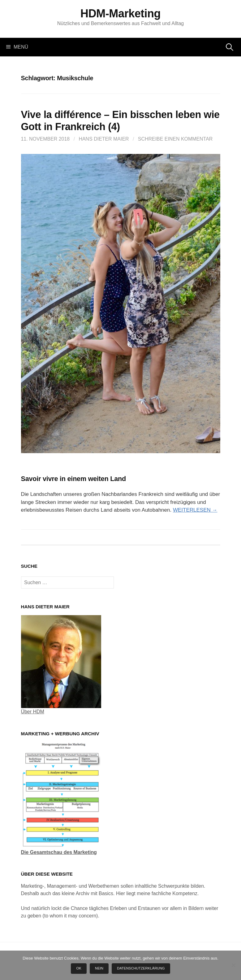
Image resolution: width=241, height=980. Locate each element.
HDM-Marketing (120, 13)
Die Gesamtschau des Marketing (59, 852)
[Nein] (233, 965)
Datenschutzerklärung (141, 968)
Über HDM (33, 712)
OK (79, 968)
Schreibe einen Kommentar (175, 139)
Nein (99, 968)
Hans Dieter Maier (104, 139)
